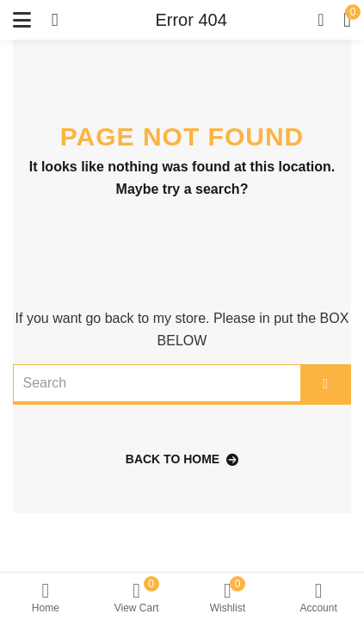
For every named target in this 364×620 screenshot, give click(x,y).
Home (46, 598)
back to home (182, 459)
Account (318, 598)
